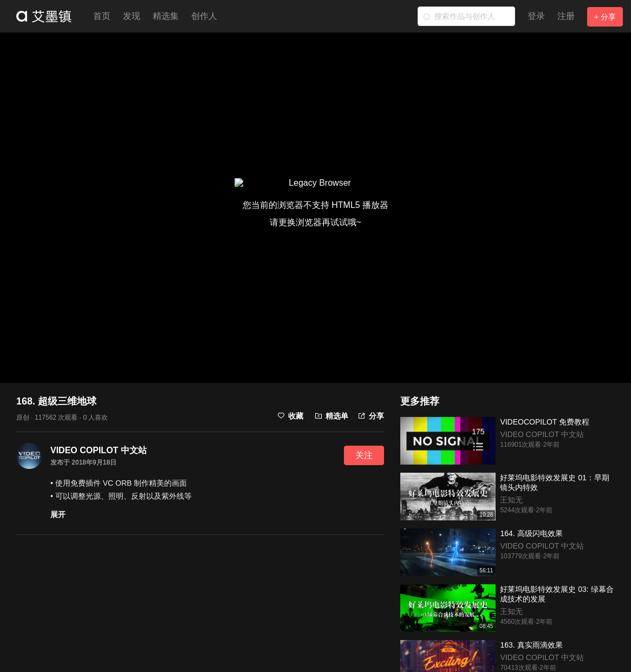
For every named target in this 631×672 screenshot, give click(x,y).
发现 (132, 16)
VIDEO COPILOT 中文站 (99, 450)
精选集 (166, 16)
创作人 (204, 16)
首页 (102, 16)
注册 (566, 16)
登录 (536, 16)
